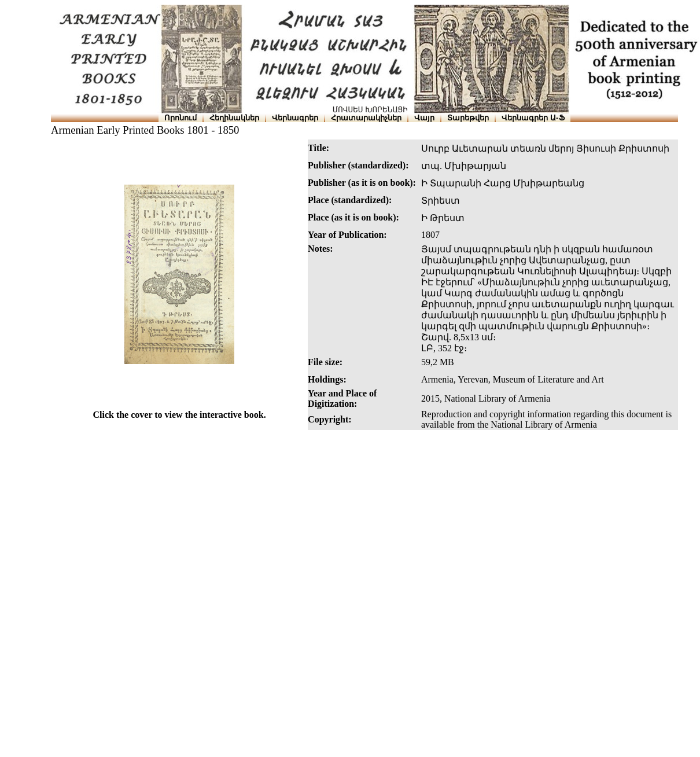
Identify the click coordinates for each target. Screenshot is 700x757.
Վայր (424, 118)
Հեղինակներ (234, 118)
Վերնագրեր (295, 118)
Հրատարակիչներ (366, 118)
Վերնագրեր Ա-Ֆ (533, 118)
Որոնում (180, 118)
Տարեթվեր (468, 118)
